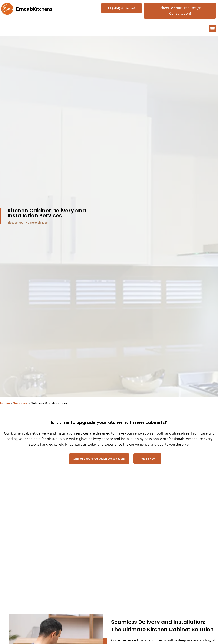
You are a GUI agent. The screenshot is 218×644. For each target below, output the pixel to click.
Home (5, 404)
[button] (212, 29)
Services (20, 404)
